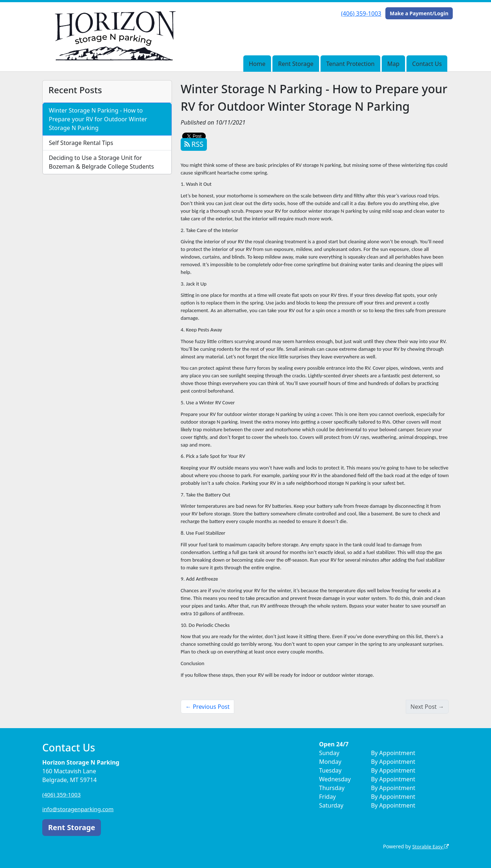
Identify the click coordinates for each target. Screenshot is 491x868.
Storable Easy (430, 846)
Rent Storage (296, 64)
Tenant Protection (350, 64)
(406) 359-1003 (361, 13)
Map (393, 64)
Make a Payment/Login (419, 13)
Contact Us (427, 64)
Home (257, 64)
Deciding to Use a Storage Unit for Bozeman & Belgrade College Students (101, 162)
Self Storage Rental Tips (81, 143)
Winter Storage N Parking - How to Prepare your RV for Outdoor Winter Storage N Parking (98, 119)
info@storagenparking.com (80, 809)
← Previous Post (207, 707)
